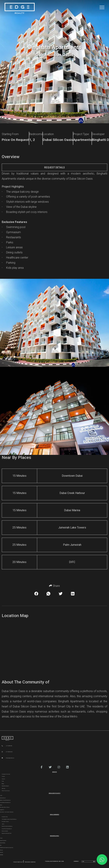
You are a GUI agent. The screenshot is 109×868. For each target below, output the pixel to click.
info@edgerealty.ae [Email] (8, 758)
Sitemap (3, 788)
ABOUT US (55, 772)
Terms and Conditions (30, 862)
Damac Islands (5, 831)
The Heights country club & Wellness (9, 819)
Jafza (3, 824)
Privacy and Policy (18, 862)
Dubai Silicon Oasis (81, 179)
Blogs (3, 784)
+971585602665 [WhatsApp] (7, 752)
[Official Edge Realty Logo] (54, 738)
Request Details (54, 167)
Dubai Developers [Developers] (5, 786)
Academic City (5, 817)
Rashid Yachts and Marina (7, 826)
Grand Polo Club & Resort (7, 829)
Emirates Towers (5, 822)
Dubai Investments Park (7, 833)
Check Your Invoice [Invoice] (6, 791)
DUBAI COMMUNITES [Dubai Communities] (55, 814)
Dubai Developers (54, 836)
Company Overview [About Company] (6, 774)
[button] (42, 767)
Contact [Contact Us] (3, 776)
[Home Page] (20, 9)
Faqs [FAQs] (3, 781)
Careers (3, 779)
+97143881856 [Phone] (7, 746)
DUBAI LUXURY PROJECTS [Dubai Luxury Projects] (55, 793)
